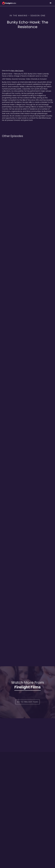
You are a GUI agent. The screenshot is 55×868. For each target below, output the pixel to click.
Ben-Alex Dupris (17, 71)
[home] (9, 3)
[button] (51, 3)
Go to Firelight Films (28, 702)
